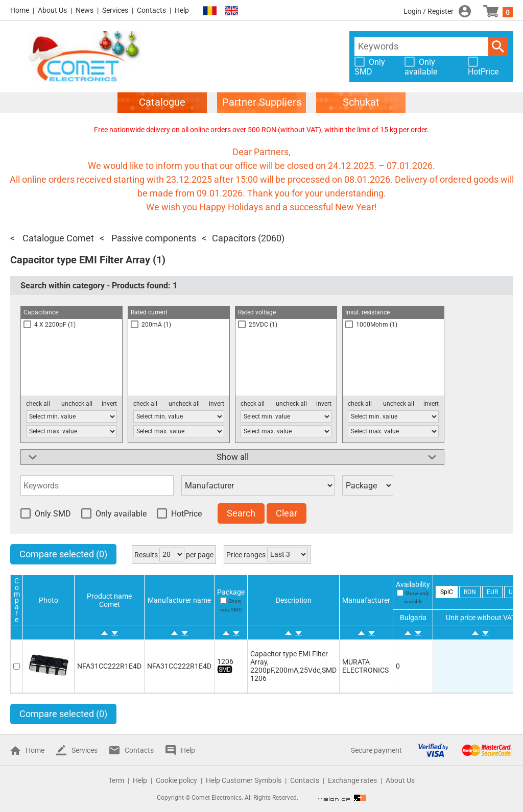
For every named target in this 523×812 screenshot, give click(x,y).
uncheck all (77, 404)
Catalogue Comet (57, 238)
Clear (287, 513)
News (85, 10)
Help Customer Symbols (244, 780)
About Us (52, 10)
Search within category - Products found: (99, 286)
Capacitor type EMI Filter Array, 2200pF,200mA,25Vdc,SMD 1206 (293, 666)
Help (182, 10)
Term (116, 780)
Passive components (153, 238)
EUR (492, 592)
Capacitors (234, 238)
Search (498, 46)
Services (115, 10)
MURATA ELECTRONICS (365, 666)
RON (470, 592)
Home (20, 10)
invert (109, 404)
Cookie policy (176, 780)
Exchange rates (352, 780)
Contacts (151, 10)
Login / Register (429, 11)
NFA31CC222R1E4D (109, 666)
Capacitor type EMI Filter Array (80, 260)
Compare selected (63, 554)
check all (38, 404)
